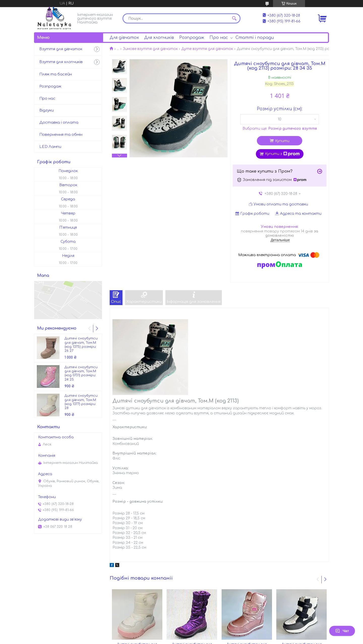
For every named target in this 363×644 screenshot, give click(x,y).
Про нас (219, 38)
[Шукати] (234, 18)
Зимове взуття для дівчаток (150, 49)
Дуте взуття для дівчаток (207, 49)
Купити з (282, 154)
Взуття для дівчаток (61, 49)
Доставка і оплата (59, 123)
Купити (282, 141)
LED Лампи (50, 147)
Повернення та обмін (61, 135)
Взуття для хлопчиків (61, 62)
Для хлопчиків (159, 38)
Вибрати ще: (280, 129)
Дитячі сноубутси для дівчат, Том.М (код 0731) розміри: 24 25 (81, 373)
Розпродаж (192, 38)
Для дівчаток (124, 38)
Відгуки (47, 110)
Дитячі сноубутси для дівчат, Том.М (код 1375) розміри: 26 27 (81, 345)
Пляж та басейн (56, 74)
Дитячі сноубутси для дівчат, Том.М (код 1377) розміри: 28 (81, 402)
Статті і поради (255, 38)
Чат (342, 631)
